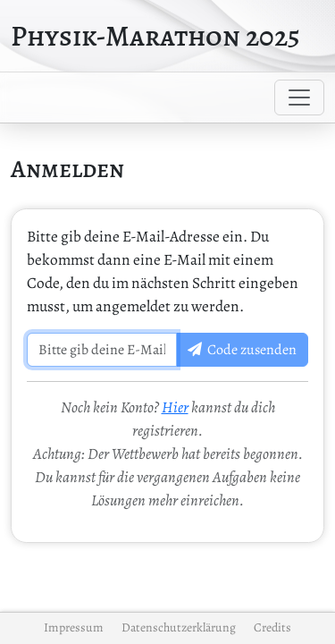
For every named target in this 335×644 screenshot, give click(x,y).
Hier (175, 407)
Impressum (74, 627)
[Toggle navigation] (299, 97)
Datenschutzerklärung (179, 627)
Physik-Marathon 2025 (155, 36)
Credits (272, 627)
